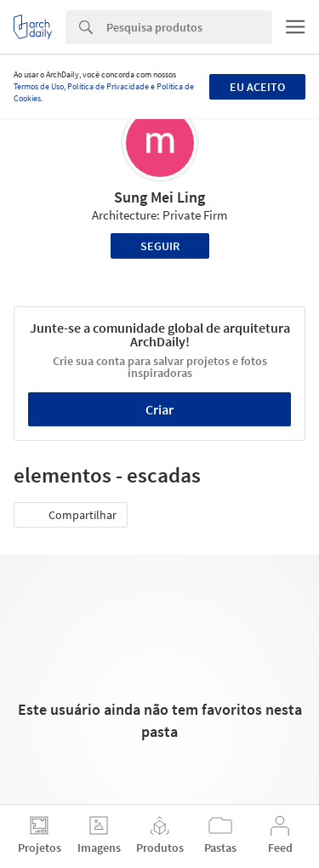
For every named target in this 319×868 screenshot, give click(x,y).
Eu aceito (257, 87)
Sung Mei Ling (159, 197)
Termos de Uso (39, 86)
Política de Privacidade (108, 86)
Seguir (160, 246)
